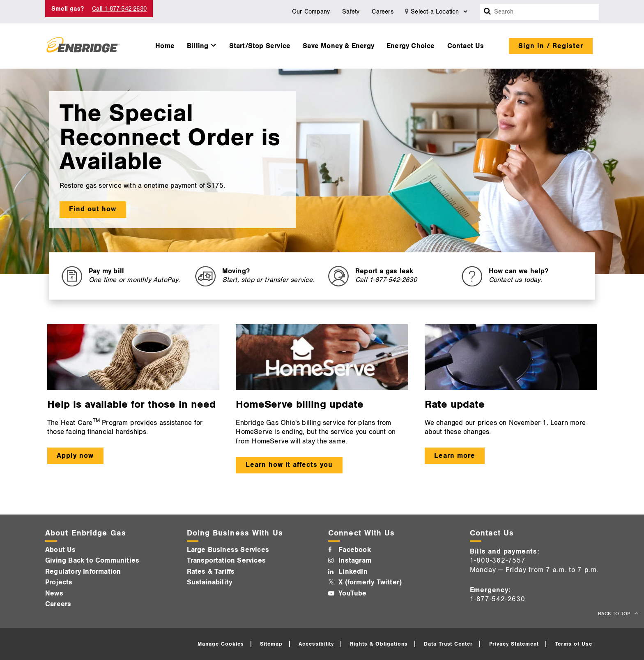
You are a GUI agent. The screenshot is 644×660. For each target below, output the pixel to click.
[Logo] (83, 46)
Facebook (355, 550)
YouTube (352, 593)
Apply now (75, 456)
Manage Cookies (221, 644)
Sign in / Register (551, 46)
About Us (61, 550)
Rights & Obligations (379, 644)
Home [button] (165, 46)
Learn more (455, 456)
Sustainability (210, 582)
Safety (351, 12)
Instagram (355, 561)
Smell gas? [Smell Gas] (68, 9)
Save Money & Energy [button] (338, 46)
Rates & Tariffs (211, 572)
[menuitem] (165, 44)
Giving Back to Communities (92, 561)
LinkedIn (353, 572)
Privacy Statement (514, 644)
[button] (202, 44)
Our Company (311, 12)
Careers (382, 12)
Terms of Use (574, 644)
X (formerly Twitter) (370, 582)
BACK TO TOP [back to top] (615, 614)
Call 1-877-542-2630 (119, 9)
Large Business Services (228, 550)
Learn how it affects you (289, 465)
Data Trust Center (448, 644)
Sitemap (271, 644)
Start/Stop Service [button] (260, 46)
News (54, 593)
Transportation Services (227, 561)
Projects (59, 582)
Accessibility (316, 644)
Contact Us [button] (466, 46)
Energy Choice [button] (411, 46)
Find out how (93, 209)
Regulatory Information (83, 572)
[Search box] (488, 12)
